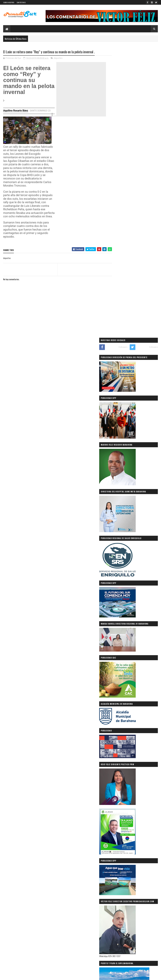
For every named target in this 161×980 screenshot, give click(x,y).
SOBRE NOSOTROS (9, 2)
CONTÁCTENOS (21, 2)
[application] (27, 130)
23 (49, 111)
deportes (58, 58)
